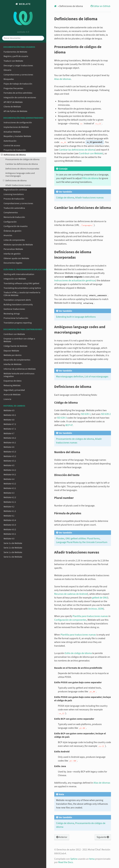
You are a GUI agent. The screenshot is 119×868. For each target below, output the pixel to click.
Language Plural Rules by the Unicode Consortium (82, 542)
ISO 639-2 (106, 414)
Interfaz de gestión (12, 254)
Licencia (7, 399)
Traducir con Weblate (13, 61)
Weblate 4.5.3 (10, 452)
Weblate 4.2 (9, 507)
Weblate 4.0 (9, 539)
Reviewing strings (12, 314)
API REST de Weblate (13, 102)
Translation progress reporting (18, 323)
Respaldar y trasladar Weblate (17, 136)
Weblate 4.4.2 (10, 470)
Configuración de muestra (15, 226)
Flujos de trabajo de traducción (18, 84)
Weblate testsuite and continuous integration (19, 375)
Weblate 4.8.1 (10, 415)
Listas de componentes (14, 240)
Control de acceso (12, 146)
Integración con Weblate (15, 279)
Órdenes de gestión (12, 231)
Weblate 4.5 (9, 465)
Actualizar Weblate (12, 132)
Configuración (10, 222)
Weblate (23, 16)
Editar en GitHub (102, 6)
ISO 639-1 (86, 414)
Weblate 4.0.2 (10, 529)
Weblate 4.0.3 (10, 525)
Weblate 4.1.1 (10, 511)
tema (92, 859)
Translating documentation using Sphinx (22, 288)
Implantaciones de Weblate (16, 127)
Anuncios (8, 235)
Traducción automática (14, 208)
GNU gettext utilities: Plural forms (83, 539)
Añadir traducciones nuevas (18, 185)
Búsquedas (9, 79)
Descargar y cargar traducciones (18, 66)
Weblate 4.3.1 (10, 488)
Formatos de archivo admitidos (18, 93)
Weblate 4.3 (9, 493)
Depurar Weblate (11, 351)
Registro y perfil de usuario (16, 56)
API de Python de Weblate (15, 111)
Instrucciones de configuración (18, 123)
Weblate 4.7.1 (10, 429)
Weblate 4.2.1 (10, 502)
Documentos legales (13, 263)
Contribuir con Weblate (14, 334)
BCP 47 (69, 425)
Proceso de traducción (14, 199)
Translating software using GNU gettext (21, 283)
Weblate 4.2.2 (10, 497)
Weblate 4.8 (9, 420)
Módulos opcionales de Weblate (18, 245)
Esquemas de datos (12, 381)
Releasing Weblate (12, 385)
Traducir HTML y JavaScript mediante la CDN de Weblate (22, 294)
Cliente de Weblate (12, 107)
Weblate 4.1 (9, 516)
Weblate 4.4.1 (10, 475)
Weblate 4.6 (9, 447)
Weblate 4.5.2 (10, 456)
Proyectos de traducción (15, 150)
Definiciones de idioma (13, 155)
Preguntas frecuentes (13, 88)
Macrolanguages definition (70, 377)
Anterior (62, 837)
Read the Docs (66, 862)
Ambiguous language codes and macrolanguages (20, 175)
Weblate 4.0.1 (10, 534)
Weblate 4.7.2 (10, 424)
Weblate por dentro (12, 355)
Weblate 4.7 (9, 433)
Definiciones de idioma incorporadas (22, 169)
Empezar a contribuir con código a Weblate (19, 340)
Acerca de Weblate (12, 395)
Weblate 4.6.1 (10, 443)
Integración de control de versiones (20, 97)
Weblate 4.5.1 (10, 461)
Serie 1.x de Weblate (13, 552)
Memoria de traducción (14, 217)
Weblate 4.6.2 (10, 438)
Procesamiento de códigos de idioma (22, 159)
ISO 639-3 (62, 418)
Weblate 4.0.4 (10, 520)
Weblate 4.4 (9, 479)
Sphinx (74, 859)
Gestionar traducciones (14, 309)
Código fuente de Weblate (15, 346)
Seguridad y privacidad (14, 390)
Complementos (11, 213)
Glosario (7, 70)
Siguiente (103, 837)
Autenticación (10, 141)
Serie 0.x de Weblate (13, 557)
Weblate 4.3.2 (10, 484)
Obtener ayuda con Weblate (16, 258)
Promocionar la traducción (16, 318)
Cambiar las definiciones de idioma (22, 164)
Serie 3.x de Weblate (13, 543)
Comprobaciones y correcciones (18, 75)
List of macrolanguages (96, 377)
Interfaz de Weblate (12, 364)
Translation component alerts (17, 300)
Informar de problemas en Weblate (20, 369)
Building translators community (18, 305)
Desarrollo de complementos (17, 360)
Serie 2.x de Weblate (13, 548)
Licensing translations (14, 194)
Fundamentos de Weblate (15, 52)
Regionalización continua (15, 190)
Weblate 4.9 (9, 410)
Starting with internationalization (19, 274)
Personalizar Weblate (13, 249)
